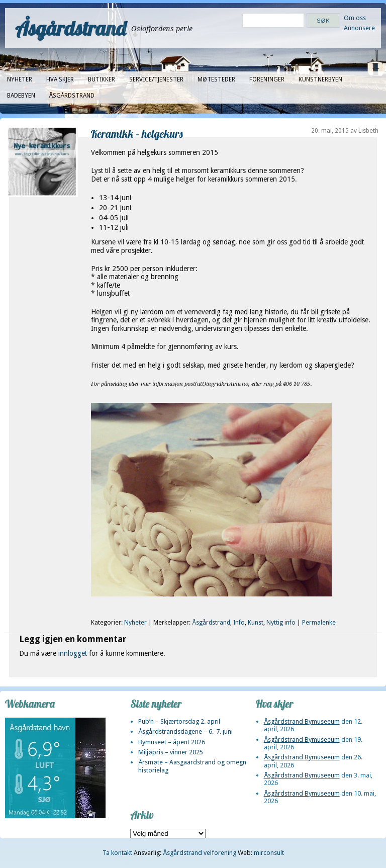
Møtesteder (216, 79)
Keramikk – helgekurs (137, 134)
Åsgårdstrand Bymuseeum (302, 721)
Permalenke (319, 623)
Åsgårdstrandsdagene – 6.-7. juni (185, 731)
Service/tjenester (156, 79)
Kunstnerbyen (320, 79)
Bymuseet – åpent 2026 (172, 742)
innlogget (73, 653)
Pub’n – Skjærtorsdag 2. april (179, 721)
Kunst (256, 623)
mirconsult (269, 853)
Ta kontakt (117, 853)
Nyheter (20, 79)
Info (239, 623)
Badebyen (21, 96)
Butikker (102, 79)
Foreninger (267, 79)
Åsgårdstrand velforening (200, 853)
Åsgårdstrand (71, 28)
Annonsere (359, 28)
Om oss (355, 18)
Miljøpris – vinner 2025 (171, 752)
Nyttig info (281, 623)
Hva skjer (60, 79)
